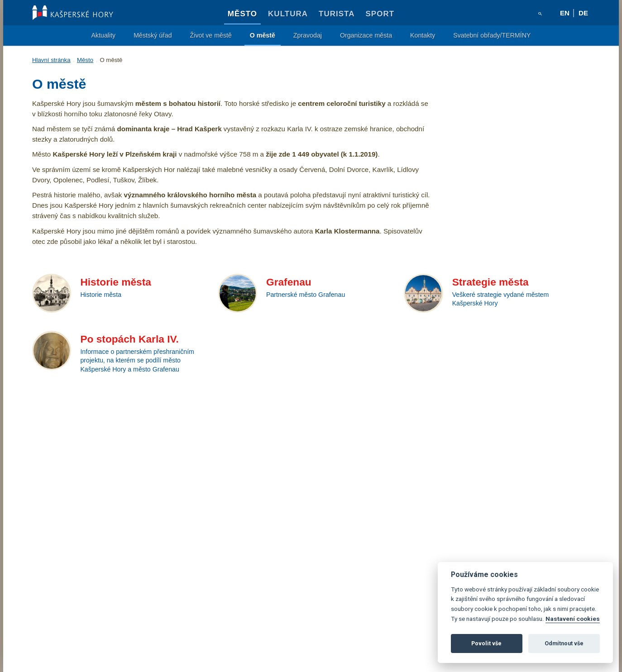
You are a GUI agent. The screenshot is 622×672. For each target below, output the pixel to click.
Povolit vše (486, 643)
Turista (337, 14)
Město (242, 14)
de (583, 13)
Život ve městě (211, 35)
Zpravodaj (308, 35)
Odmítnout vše (564, 643)
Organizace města (366, 35)
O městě (263, 35)
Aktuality (104, 35)
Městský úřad (153, 35)
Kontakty (423, 35)
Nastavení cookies (573, 619)
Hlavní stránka (51, 60)
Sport (380, 14)
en (565, 13)
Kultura (288, 14)
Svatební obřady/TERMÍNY (492, 35)
